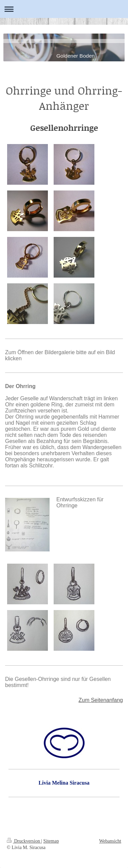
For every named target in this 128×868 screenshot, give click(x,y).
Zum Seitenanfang (101, 700)
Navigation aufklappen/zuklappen (64, 9)
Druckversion (24, 841)
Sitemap (51, 841)
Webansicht (110, 841)
